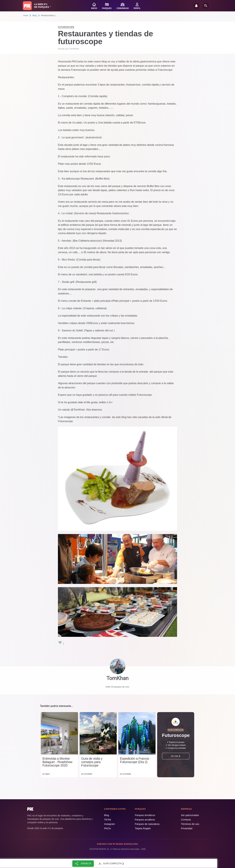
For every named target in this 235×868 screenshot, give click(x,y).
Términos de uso (190, 824)
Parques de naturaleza (147, 824)
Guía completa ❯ (111, 864)
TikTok (108, 820)
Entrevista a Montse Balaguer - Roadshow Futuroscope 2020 (57, 762)
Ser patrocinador (190, 815)
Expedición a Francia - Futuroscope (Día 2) (135, 760)
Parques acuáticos (145, 820)
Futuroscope (66, 27)
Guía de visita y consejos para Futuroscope (92, 762)
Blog (35, 15)
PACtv (107, 828)
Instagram (110, 824)
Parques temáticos (145, 815)
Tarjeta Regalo (143, 828)
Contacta (186, 820)
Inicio (26, 15)
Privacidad (187, 828)
